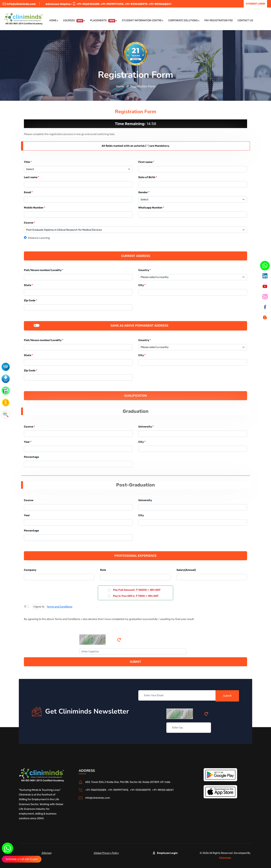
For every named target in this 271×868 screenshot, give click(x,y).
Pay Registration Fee (219, 20)
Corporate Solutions (183, 20)
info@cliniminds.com (19, 4)
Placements (103, 21)
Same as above (122, 326)
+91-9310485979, (136, 4)
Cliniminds (225, 858)
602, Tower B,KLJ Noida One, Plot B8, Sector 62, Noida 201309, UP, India (128, 782)
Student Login (255, 4)
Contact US (245, 20)
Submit (135, 662)
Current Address (136, 256)
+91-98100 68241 (163, 790)
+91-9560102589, (88, 4)
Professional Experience (135, 556)
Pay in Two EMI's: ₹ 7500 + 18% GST (136, 596)
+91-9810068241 (160, 4)
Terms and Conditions (59, 607)
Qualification (135, 396)
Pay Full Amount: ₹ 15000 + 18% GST (137, 590)
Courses (73, 21)
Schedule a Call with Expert (22, 859)
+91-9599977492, (112, 4)
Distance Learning (39, 238)
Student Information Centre (142, 20)
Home (53, 20)
